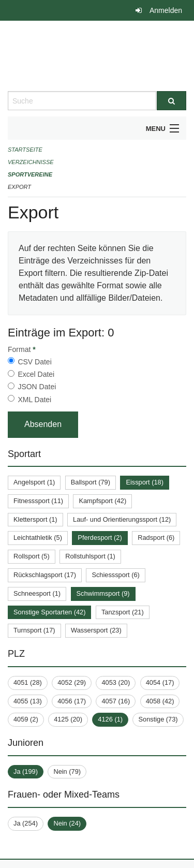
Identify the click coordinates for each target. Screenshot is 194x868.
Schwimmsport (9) (103, 593)
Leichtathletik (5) (38, 538)
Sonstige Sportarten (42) (49, 612)
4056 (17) (72, 701)
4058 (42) (160, 701)
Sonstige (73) (158, 719)
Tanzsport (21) (123, 612)
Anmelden (166, 10)
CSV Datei (34, 362)
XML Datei (34, 400)
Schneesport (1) (37, 593)
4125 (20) (68, 719)
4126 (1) (110, 719)
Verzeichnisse (31, 162)
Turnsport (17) (34, 630)
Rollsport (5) (32, 556)
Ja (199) (26, 771)
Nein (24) (67, 823)
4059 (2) (26, 719)
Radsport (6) (156, 538)
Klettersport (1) (35, 519)
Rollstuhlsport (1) (90, 556)
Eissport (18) (145, 482)
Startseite (25, 150)
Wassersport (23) (96, 630)
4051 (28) (28, 682)
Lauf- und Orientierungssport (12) (122, 519)
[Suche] (172, 101)
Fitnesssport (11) (38, 501)
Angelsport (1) (34, 482)
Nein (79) (67, 771)
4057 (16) (116, 701)
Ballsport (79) (91, 482)
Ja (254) (26, 823)
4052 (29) (72, 682)
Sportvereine (30, 174)
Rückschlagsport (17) (45, 575)
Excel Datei (36, 374)
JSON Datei (37, 387)
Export (19, 187)
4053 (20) (116, 682)
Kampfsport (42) (102, 501)
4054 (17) (160, 682)
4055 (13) (28, 701)
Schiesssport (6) (115, 575)
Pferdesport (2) (100, 538)
